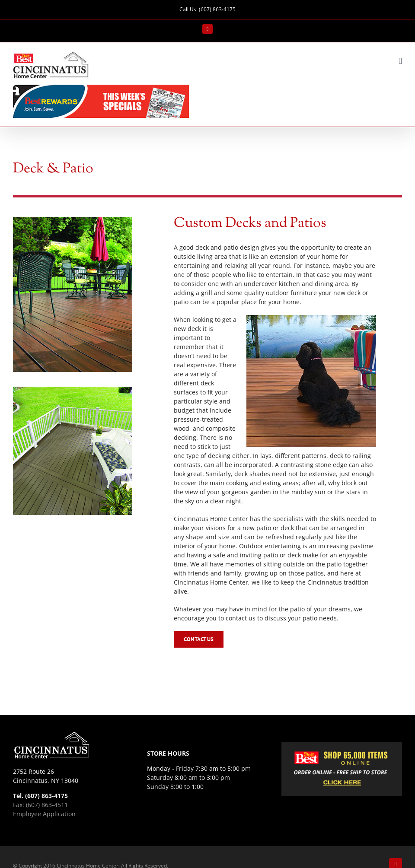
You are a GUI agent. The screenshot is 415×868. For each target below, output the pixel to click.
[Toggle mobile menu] (400, 61)
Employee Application (44, 814)
